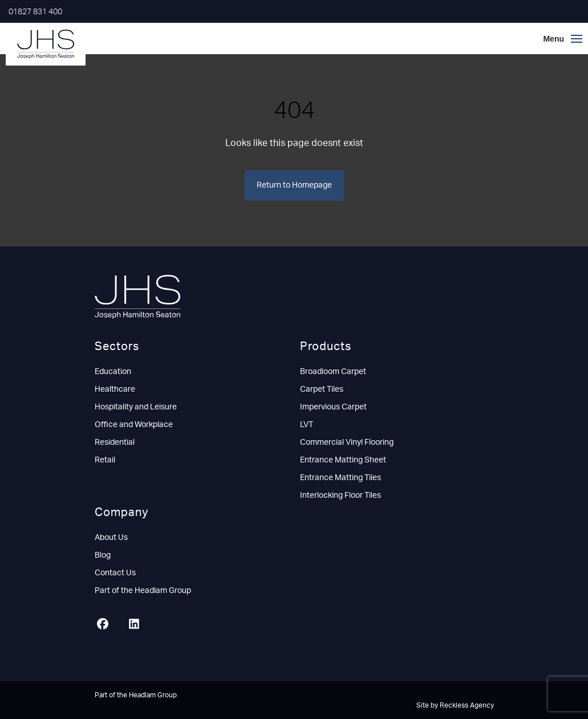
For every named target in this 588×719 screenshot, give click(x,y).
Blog (103, 555)
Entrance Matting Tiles (340, 478)
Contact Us (115, 573)
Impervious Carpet (333, 407)
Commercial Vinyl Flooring (347, 442)
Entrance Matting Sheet (343, 460)
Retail (105, 460)
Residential (115, 442)
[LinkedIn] (138, 625)
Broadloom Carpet (333, 372)
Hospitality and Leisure (136, 407)
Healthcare (115, 389)
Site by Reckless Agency (455, 705)
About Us (111, 538)
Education (113, 372)
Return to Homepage (294, 185)
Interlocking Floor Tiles (340, 495)
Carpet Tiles (322, 389)
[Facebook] (107, 625)
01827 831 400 (35, 12)
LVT (307, 425)
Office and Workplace (134, 425)
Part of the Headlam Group (143, 591)
